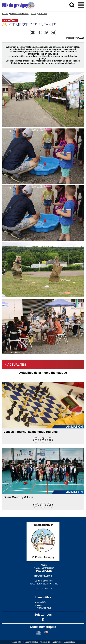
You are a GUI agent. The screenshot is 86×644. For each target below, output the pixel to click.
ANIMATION (10, 20)
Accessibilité (70, 642)
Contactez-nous (44, 608)
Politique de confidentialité (51, 642)
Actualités (42, 602)
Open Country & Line (18, 497)
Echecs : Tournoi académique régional (31, 432)
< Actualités (16, 365)
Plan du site (16, 642)
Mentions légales (30, 642)
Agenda (41, 605)
